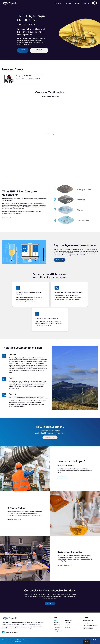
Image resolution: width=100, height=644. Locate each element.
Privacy (4, 640)
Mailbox (96, 640)
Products (58, 3)
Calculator (77, 3)
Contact (86, 3)
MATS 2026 (28, 76)
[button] (24, 252)
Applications (68, 620)
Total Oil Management (58, 630)
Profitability (67, 3)
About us (67, 625)
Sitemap (11, 640)
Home (56, 620)
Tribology (68, 623)
